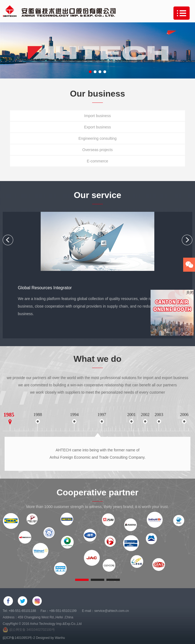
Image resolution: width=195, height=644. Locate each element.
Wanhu (60, 638)
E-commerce (97, 161)
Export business (97, 127)
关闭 (190, 292)
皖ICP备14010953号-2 (19, 638)
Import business (98, 116)
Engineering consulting (97, 138)
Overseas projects (98, 150)
